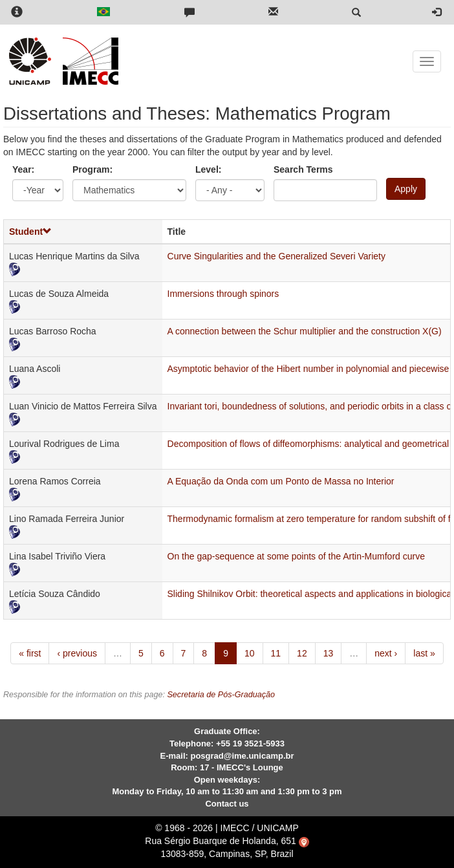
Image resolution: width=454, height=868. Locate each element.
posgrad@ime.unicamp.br (242, 756)
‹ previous (77, 653)
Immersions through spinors (223, 294)
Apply (406, 189)
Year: (23, 169)
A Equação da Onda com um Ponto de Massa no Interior (281, 481)
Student (30, 232)
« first (30, 653)
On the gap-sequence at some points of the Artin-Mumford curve (296, 556)
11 (276, 653)
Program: (92, 169)
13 (329, 653)
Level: (208, 169)
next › (386, 653)
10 (250, 653)
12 (302, 653)
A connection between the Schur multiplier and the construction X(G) (305, 331)
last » (424, 653)
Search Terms (303, 169)
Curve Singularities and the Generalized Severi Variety (276, 256)
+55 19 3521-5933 (250, 743)
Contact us (227, 804)
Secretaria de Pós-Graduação (221, 695)
